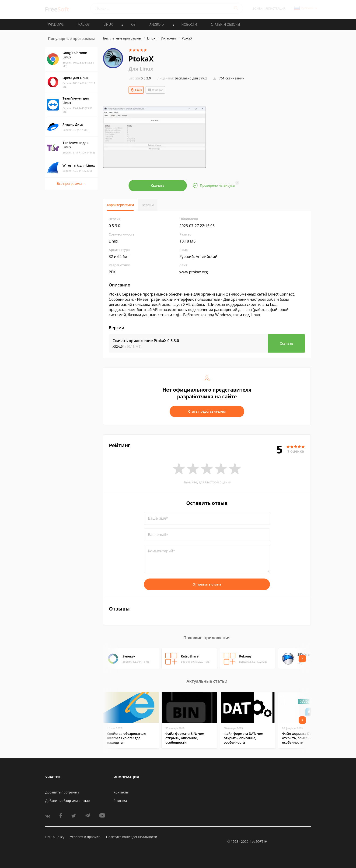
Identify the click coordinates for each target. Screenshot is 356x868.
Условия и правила (85, 837)
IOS (133, 24)
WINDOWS (56, 24)
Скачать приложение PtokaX (146, 341)
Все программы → (71, 184)
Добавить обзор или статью (68, 801)
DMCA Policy (55, 837)
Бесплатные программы (122, 38)
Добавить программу (62, 792)
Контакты (121, 792)
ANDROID (157, 24)
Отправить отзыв (207, 584)
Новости (189, 24)
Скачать (158, 185)
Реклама (120, 801)
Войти (257, 9)
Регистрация (276, 9)
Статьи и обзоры (225, 24)
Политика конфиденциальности (131, 837)
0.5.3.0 (140, 78)
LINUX (108, 24)
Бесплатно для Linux (191, 78)
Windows (155, 90)
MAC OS (84, 24)
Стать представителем (207, 411)
